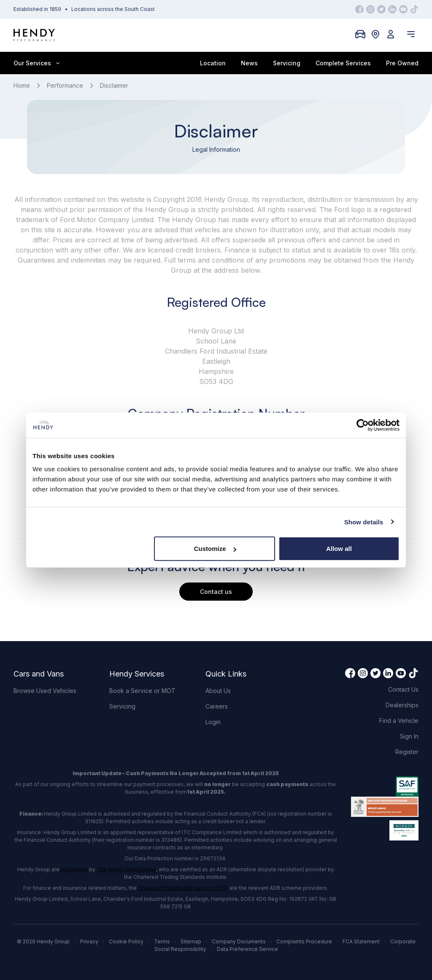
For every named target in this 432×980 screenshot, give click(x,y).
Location (213, 63)
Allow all (339, 549)
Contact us (216, 592)
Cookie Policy (126, 941)
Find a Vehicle (399, 721)
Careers (217, 706)
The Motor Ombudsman (126, 869)
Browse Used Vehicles (45, 691)
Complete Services (343, 63)
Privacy (89, 941)
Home (22, 85)
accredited (74, 869)
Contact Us (403, 689)
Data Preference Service (247, 949)
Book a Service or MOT (142, 691)
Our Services (36, 63)
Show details (364, 522)
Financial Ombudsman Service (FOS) (183, 888)
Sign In (409, 736)
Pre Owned (402, 63)
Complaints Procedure (304, 941)
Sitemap (191, 941)
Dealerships (402, 705)
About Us (218, 691)
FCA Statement (361, 941)
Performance (65, 85)
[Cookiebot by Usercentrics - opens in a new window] (363, 425)
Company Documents (239, 941)
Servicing (287, 63)
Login (213, 722)
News (249, 63)
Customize (215, 549)
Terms (162, 941)
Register (407, 752)
